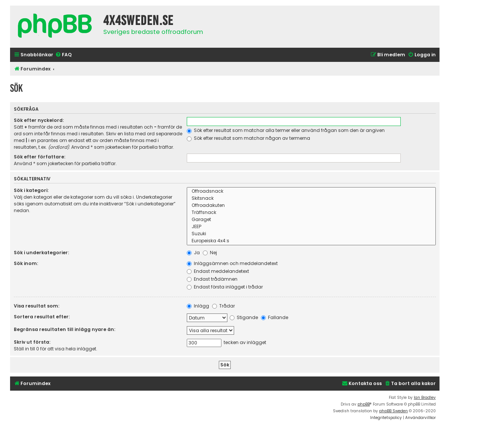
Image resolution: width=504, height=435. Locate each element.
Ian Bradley (425, 398)
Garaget (311, 220)
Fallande (275, 317)
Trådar (223, 306)
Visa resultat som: (37, 306)
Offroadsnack (311, 191)
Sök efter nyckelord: (39, 120)
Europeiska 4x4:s (311, 241)
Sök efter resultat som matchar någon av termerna (248, 138)
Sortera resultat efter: (42, 317)
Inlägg (198, 306)
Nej (210, 253)
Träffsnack (311, 213)
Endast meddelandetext (218, 271)
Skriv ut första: (32, 342)
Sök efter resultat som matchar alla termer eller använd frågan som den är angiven (286, 130)
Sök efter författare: (40, 157)
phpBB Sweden (393, 411)
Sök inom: (26, 263)
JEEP (311, 227)
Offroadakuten (311, 206)
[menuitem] (63, 55)
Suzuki (311, 234)
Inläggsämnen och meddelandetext (232, 263)
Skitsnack (311, 198)
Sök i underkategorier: (41, 253)
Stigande (244, 317)
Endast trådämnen (212, 279)
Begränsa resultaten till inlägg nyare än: (64, 329)
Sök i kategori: (31, 190)
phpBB (364, 404)
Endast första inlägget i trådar (225, 287)
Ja (193, 253)
